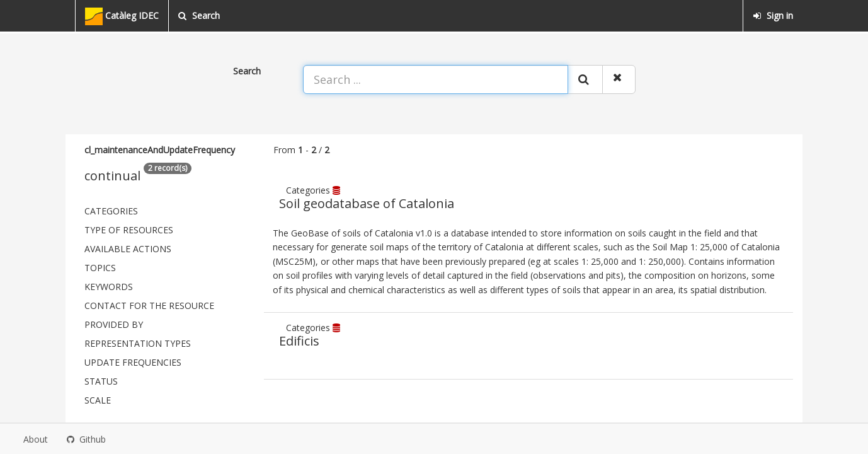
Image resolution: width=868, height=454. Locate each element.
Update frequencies (133, 362)
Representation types (138, 343)
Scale (98, 400)
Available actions (128, 249)
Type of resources (129, 230)
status (101, 381)
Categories (111, 211)
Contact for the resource (149, 306)
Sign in (773, 15)
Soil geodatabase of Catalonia (367, 203)
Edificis (299, 341)
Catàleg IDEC (122, 16)
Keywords (109, 287)
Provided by (114, 324)
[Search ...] (436, 79)
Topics (100, 268)
